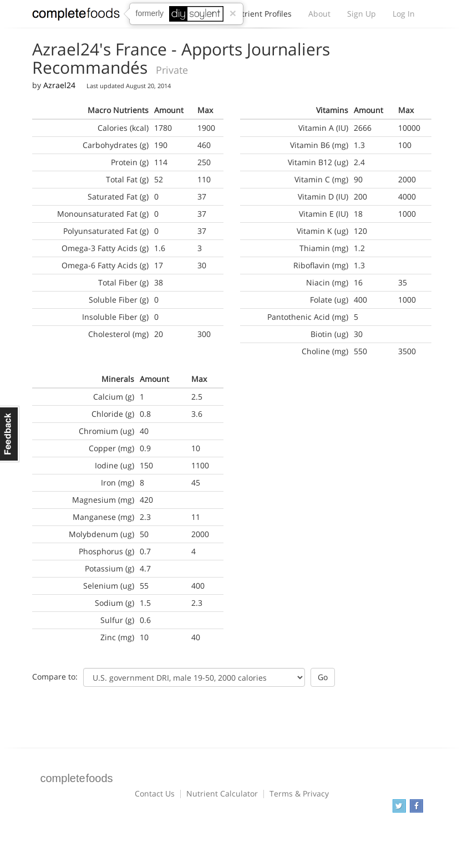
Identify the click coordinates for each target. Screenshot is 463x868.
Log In (404, 14)
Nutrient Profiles (261, 17)
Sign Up (362, 14)
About (319, 14)
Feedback (10, 434)
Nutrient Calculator (222, 793)
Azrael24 (59, 85)
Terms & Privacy (299, 793)
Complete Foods (76, 16)
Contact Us (155, 793)
